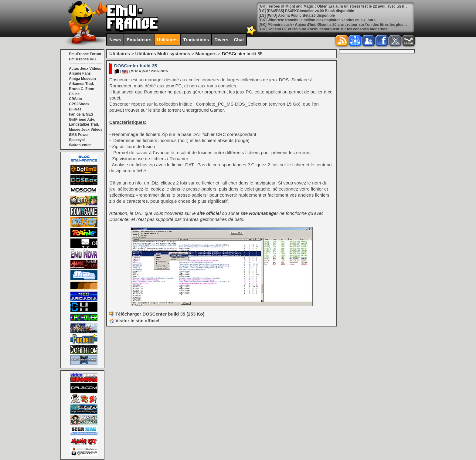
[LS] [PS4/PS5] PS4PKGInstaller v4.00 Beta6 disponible (306, 11)
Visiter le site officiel (134, 321)
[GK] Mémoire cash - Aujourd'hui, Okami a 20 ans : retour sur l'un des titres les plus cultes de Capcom (347, 25)
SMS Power (79, 135)
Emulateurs (139, 40)
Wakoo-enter (80, 145)
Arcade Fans (80, 73)
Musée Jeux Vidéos (86, 130)
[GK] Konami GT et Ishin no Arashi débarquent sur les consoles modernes (323, 29)
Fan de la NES (81, 114)
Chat (239, 40)
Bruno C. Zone (82, 89)
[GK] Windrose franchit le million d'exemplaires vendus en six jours (317, 20)
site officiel (209, 213)
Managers (206, 54)
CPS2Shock (79, 104)
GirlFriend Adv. (82, 120)
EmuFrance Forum (85, 54)
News (115, 40)
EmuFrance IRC (82, 59)
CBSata (75, 99)
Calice (74, 94)
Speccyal (77, 140)
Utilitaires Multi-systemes (163, 54)
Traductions (196, 40)
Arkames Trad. (82, 84)
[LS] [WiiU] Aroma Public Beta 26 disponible (297, 15)
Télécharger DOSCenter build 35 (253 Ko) (160, 314)
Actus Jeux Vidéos (85, 69)
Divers (221, 40)
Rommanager (264, 213)
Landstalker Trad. (84, 124)
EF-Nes (75, 109)
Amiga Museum (82, 79)
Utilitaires (167, 40)
